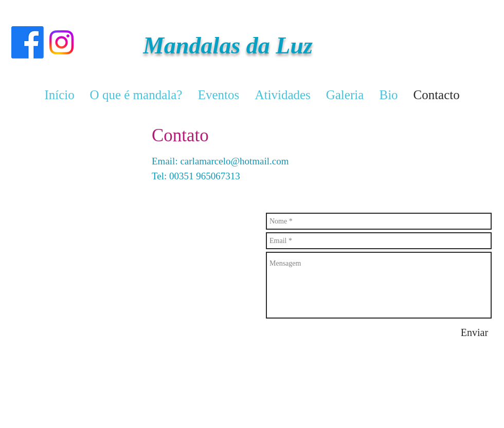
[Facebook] (28, 42)
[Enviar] (474, 332)
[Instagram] (61, 42)
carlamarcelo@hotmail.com (234, 161)
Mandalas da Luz (228, 45)
